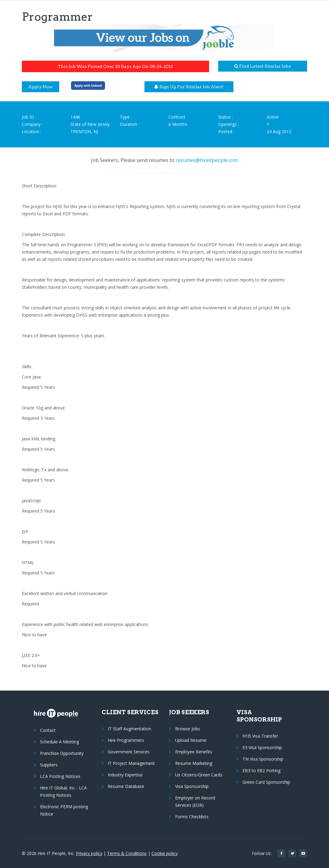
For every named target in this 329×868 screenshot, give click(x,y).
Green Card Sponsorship (266, 782)
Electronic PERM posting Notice (64, 810)
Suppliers (49, 765)
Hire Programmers (126, 740)
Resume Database (126, 786)
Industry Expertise (125, 775)
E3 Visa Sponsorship (262, 747)
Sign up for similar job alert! (189, 87)
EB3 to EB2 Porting (261, 770)
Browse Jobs (188, 729)
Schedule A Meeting (59, 742)
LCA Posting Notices (60, 776)
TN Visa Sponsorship (263, 759)
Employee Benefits (194, 752)
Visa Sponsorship (192, 786)
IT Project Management (131, 763)
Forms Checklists (192, 817)
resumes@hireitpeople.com (207, 160)
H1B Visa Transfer (260, 736)
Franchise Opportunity (62, 753)
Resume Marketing (194, 763)
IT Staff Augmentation (129, 729)
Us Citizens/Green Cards (199, 775)
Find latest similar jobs (263, 66)
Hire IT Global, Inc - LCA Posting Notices (63, 791)
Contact (48, 730)
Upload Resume (191, 740)
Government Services (129, 752)
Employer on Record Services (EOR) (195, 801)
